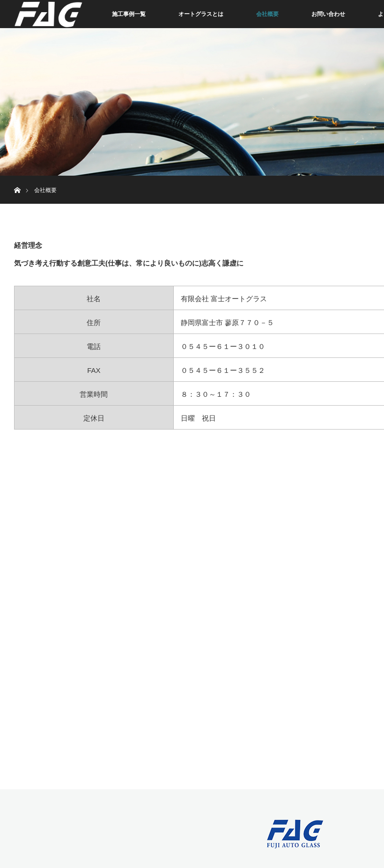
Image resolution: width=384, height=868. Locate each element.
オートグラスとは (201, 14)
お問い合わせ (328, 14)
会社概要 (267, 14)
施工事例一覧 (129, 14)
